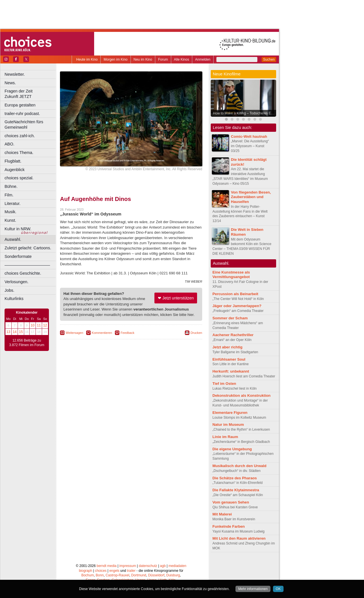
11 (39, 325)
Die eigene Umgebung (232, 449)
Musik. (11, 212)
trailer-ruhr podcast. (22, 114)
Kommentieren (102, 333)
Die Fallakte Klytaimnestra (236, 490)
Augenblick (15, 170)
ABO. (9, 144)
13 (8, 332)
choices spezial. (19, 178)
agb (163, 566)
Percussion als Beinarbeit (235, 294)
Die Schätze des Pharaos (235, 478)
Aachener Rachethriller (233, 335)
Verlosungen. (16, 282)
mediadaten (177, 566)
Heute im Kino (87, 59)
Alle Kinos (182, 59)
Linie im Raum (225, 437)
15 (21, 332)
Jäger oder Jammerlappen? (237, 306)
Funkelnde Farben (229, 526)
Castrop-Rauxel (117, 575)
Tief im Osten (224, 384)
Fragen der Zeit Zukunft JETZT (31, 94)
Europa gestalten (20, 105)
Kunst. (10, 220)
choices (101, 571)
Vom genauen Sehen (231, 502)
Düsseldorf (156, 575)
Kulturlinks (14, 299)
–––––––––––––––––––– (27, 265)
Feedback (127, 333)
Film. (9, 195)
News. (10, 83)
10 (33, 325)
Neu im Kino (143, 59)
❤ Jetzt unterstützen (176, 298)
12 (45, 325)
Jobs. (9, 290)
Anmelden (203, 59)
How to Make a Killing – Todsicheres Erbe (244, 113)
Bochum (88, 575)
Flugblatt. (13, 161)
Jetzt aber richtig (227, 347)
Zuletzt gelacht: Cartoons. (28, 248)
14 (15, 332)
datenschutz (148, 566)
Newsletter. (15, 74)
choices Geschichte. (23, 273)
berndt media (107, 566)
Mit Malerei (222, 514)
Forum (163, 59)
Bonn (100, 575)
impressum (128, 566)
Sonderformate (18, 256)
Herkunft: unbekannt (231, 371)
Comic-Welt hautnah (249, 136)
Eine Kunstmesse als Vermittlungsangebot (231, 275)
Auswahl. (13, 239)
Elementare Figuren (230, 413)
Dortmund (139, 575)
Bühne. (11, 186)
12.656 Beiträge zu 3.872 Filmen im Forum (27, 343)
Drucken (196, 333)
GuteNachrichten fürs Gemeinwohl (24, 125)
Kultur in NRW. (18, 229)
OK (278, 589)
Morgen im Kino (115, 59)
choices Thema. (19, 153)
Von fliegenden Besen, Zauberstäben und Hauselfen (251, 197)
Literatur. (13, 204)
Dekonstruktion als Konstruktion (241, 395)
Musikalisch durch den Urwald (239, 466)
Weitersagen (75, 333)
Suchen (269, 59)
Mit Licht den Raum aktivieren (239, 538)
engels (114, 571)
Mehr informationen (253, 589)
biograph (85, 571)
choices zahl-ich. (20, 136)
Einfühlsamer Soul (229, 359)
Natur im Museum (228, 425)
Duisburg (173, 575)
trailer (131, 571)
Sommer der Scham (230, 318)
